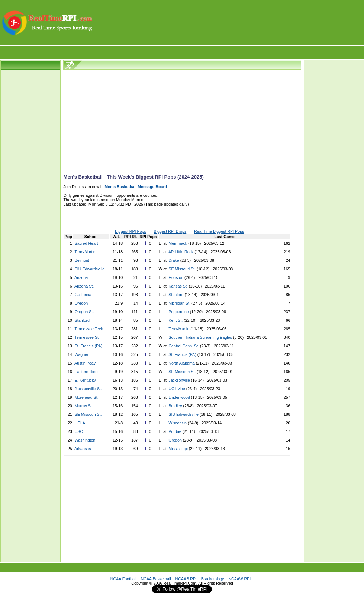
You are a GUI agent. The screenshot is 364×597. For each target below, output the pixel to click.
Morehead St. (87, 397)
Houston (175, 277)
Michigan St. (179, 303)
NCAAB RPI (186, 579)
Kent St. (175, 320)
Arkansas (83, 449)
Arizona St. (84, 286)
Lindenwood (178, 397)
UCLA (80, 423)
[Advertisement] (229, 23)
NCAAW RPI (239, 579)
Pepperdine (178, 312)
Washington (85, 440)
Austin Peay (85, 363)
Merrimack (177, 243)
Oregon (81, 303)
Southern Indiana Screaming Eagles (200, 337)
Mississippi (177, 449)
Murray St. (84, 406)
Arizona (81, 277)
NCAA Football (123, 579)
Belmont (82, 260)
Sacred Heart (86, 243)
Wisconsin (177, 423)
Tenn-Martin (85, 252)
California (83, 295)
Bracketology (213, 579)
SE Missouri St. (181, 269)
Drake (173, 260)
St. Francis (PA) (88, 346)
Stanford (175, 295)
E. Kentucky (85, 380)
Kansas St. (178, 286)
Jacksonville (178, 380)
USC (79, 431)
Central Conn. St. (183, 346)
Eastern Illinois (88, 372)
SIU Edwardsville (90, 269)
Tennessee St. (87, 337)
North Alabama (181, 363)
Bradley (175, 406)
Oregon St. (84, 312)
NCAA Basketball (156, 579)
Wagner (82, 354)
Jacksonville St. (88, 389)
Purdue (174, 431)
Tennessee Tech (89, 329)
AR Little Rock (180, 252)
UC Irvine (176, 389)
